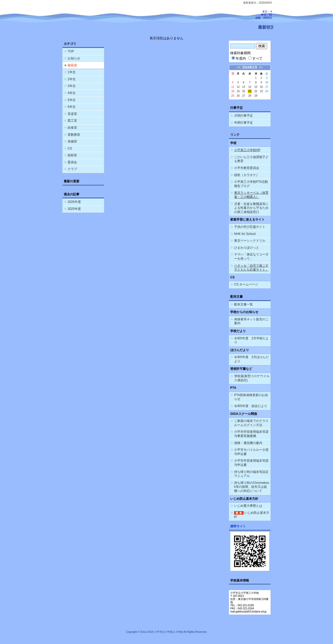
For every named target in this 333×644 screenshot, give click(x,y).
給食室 (72, 128)
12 (238, 87)
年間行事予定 (244, 123)
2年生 (72, 79)
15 (256, 87)
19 (238, 91)
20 (244, 91)
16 (261, 87)
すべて (255, 58)
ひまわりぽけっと (247, 248)
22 (256, 91)
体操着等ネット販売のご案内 (251, 321)
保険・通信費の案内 (248, 443)
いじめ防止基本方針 (252, 515)
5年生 (72, 100)
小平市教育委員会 (247, 168)
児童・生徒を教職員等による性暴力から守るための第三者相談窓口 (251, 208)
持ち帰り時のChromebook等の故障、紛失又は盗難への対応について (252, 487)
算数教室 (74, 135)
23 (261, 91)
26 (238, 96)
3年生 (72, 86)
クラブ (72, 169)
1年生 (72, 72)
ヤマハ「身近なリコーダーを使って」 (251, 257)
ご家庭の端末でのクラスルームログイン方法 (251, 423)
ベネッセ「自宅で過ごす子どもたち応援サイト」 (251, 268)
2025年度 (74, 209)
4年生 (72, 93)
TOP (71, 51)
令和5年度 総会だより (251, 406)
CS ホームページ (246, 284)
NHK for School (245, 234)
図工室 (72, 121)
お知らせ (74, 58)
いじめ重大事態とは (248, 506)
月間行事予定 (244, 116)
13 (244, 87)
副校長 (72, 155)
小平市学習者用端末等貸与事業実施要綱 (251, 434)
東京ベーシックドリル (250, 241)
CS (70, 148)
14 (250, 87)
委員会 (72, 162)
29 (256, 96)
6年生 (72, 107)
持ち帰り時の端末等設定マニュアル (251, 474)
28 (250, 96)
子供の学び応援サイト (250, 227)
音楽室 (72, 114)
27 (244, 96)
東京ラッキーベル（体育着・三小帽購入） (251, 195)
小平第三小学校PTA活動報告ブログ (251, 184)
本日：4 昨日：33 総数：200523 (264, 15)
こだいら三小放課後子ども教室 (251, 159)
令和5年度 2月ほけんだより (251, 359)
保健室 (72, 141)
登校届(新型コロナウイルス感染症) (252, 378)
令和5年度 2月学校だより (251, 340)
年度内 (239, 58)
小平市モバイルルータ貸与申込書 (251, 452)
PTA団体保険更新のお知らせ (251, 397)
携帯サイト (238, 526)
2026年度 (74, 202)
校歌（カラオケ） (247, 175)
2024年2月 (250, 67)
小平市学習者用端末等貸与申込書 (251, 463)
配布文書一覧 (244, 304)
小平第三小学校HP (247, 150)
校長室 (72, 65)
